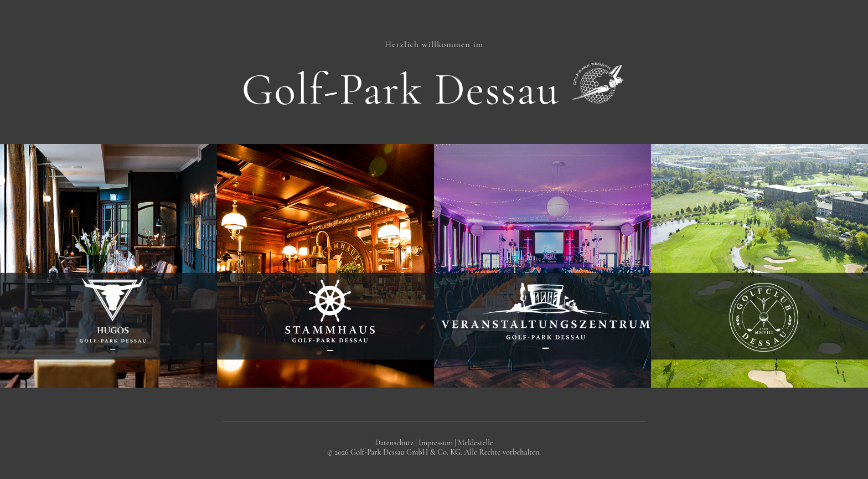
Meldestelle (476, 443)
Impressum (436, 443)
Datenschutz (394, 443)
